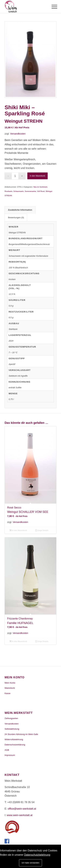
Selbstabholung (12, 729)
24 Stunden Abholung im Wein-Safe (21, 734)
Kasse (7, 693)
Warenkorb (10, 688)
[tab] (20, 210)
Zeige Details (42, 530)
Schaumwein (19, 191)
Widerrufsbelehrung (14, 739)
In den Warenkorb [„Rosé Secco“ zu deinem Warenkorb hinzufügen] (18, 530)
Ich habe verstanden (30, 863)
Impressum (10, 755)
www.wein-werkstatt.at (20, 815)
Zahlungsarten (11, 718)
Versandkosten (18, 134)
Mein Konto (10, 683)
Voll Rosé (41, 191)
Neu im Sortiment (40, 187)
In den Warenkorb (37, 176)
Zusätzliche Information (20, 210)
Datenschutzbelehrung (37, 855)
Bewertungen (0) (16, 217)
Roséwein (8, 191)
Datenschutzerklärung (15, 745)
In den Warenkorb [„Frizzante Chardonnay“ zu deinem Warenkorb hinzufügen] (18, 641)
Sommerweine (30, 191)
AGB (7, 750)
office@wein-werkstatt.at (22, 809)
